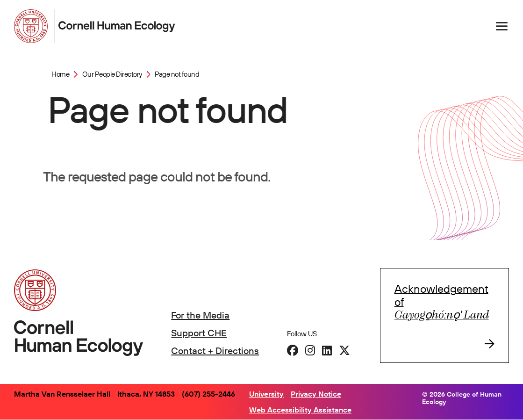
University (266, 394)
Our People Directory (112, 74)
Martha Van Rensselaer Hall (62, 394)
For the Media (200, 315)
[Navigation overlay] (502, 26)
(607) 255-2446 (208, 394)
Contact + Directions (215, 351)
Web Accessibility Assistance (300, 410)
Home (60, 74)
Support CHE (199, 333)
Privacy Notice (316, 394)
